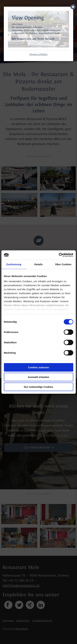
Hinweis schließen (38, 54)
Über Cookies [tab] (63, 264)
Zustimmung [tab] (14, 264)
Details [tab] (39, 264)
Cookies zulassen (39, 367)
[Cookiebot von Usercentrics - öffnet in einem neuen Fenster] (59, 255)
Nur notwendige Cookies (39, 387)
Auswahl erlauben (38, 377)
